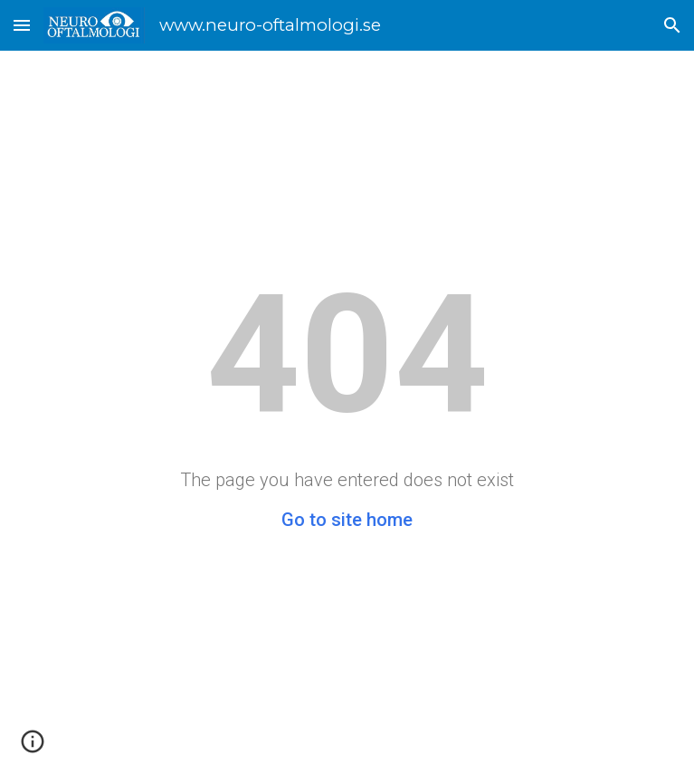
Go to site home (347, 520)
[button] (22, 25)
